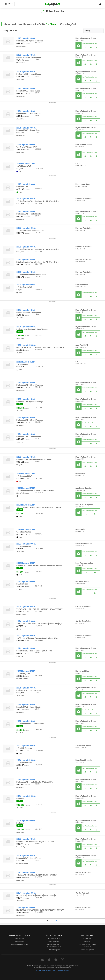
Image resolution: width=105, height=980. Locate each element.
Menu (9, 4)
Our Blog (87, 941)
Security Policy (51, 970)
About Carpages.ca (87, 950)
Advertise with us (54, 938)
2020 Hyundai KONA (26, 285)
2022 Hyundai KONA (26, 636)
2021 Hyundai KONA (26, 505)
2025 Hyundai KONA (26, 38)
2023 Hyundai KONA (26, 184)
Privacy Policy (41, 970)
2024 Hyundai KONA (26, 145)
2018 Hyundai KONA (26, 362)
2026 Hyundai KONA (26, 55)
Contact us (87, 938)
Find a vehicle (19, 938)
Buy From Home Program (87, 944)
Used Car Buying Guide (19, 944)
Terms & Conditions (63, 970)
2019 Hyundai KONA (26, 164)
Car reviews (19, 941)
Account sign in (54, 950)
